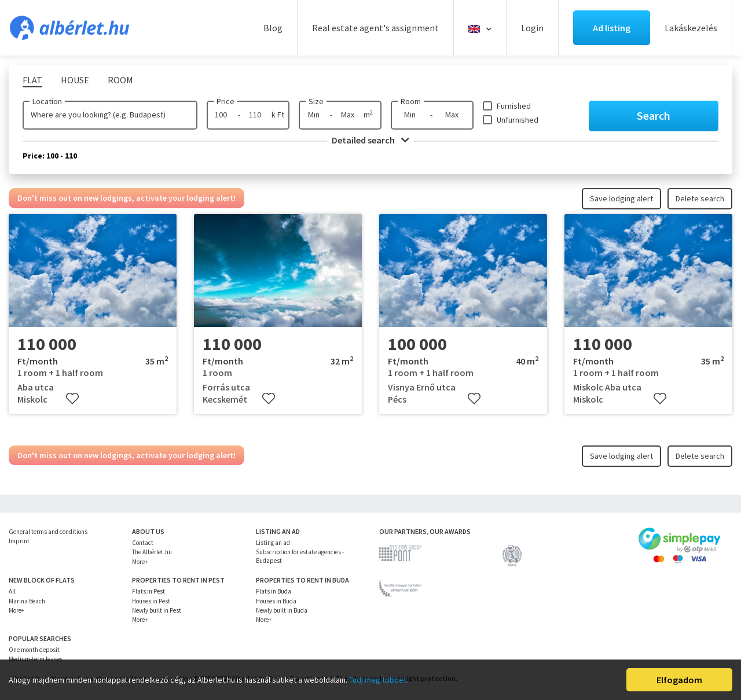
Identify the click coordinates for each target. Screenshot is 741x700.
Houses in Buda (276, 601)
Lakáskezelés (691, 28)
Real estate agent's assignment (375, 28)
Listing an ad (273, 543)
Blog (273, 28)
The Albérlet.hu (152, 552)
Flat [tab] (32, 80)
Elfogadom (679, 680)
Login (532, 28)
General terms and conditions (48, 532)
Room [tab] (120, 80)
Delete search (700, 198)
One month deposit (34, 650)
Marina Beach (27, 601)
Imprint (19, 541)
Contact (143, 543)
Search (654, 115)
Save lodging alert (621, 198)
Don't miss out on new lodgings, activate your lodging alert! (126, 198)
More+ (140, 562)
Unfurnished (518, 120)
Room (411, 101)
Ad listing (612, 28)
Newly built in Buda (282, 610)
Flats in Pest (148, 591)
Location (47, 101)
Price (225, 101)
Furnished (514, 106)
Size (316, 101)
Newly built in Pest (157, 610)
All (12, 591)
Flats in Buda (274, 591)
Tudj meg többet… (381, 680)
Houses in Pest (151, 601)
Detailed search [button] (370, 140)
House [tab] (75, 80)
